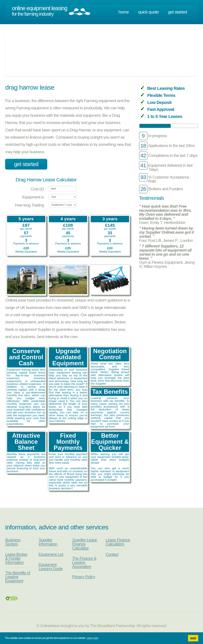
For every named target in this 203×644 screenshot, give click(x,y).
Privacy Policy (84, 577)
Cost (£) (37, 189)
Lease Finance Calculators (118, 542)
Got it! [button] (193, 638)
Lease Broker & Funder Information (16, 558)
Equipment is (33, 197)
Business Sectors (13, 542)
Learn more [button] (92, 638)
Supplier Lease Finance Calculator (85, 544)
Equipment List (51, 554)
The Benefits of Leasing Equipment (18, 577)
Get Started (178, 12)
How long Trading (29, 205)
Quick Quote (148, 12)
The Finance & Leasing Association (84, 562)
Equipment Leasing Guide (51, 567)
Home (124, 12)
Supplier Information (48, 542)
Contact (112, 554)
